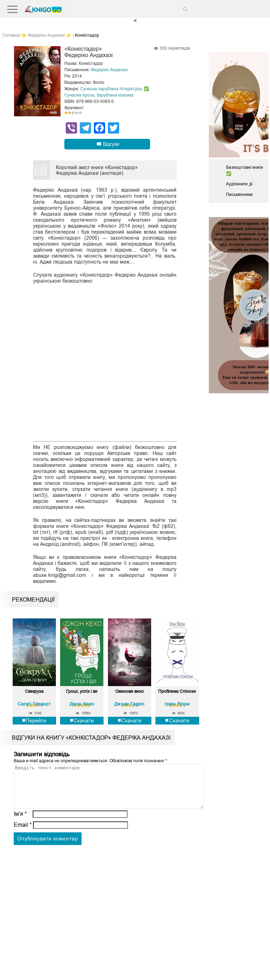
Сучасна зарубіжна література (111, 89)
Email (23, 833)
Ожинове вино (130, 692)
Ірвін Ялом (177, 704)
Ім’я (20, 822)
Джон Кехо (82, 704)
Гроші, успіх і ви (82, 692)
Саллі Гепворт (34, 704)
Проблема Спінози (177, 692)
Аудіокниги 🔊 (240, 184)
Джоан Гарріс (130, 704)
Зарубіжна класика (115, 95)
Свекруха (34, 692)
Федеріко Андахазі (109, 70)
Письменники (239, 195)
